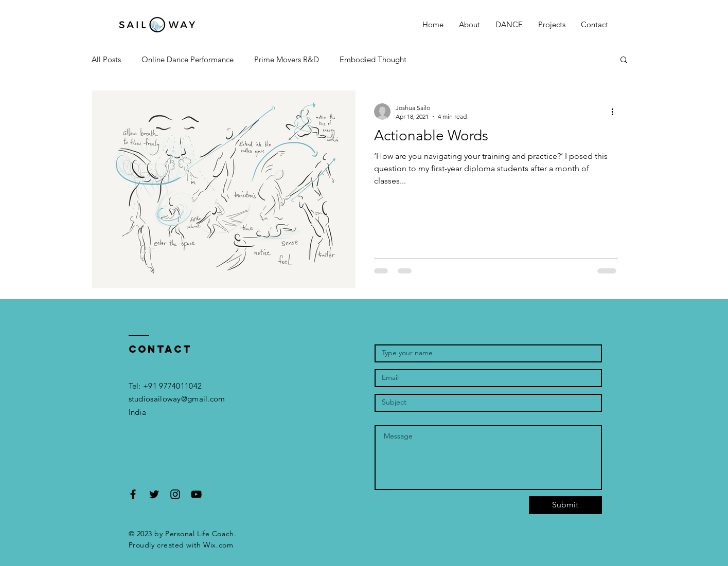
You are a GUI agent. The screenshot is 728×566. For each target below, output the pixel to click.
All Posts (106, 59)
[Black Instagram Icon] (175, 494)
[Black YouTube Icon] (196, 494)
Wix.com (218, 545)
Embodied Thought (373, 59)
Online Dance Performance (188, 59)
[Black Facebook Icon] (133, 494)
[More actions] (616, 112)
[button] (509, 25)
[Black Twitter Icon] (154, 494)
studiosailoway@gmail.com (177, 399)
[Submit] (565, 505)
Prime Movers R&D (287, 59)
